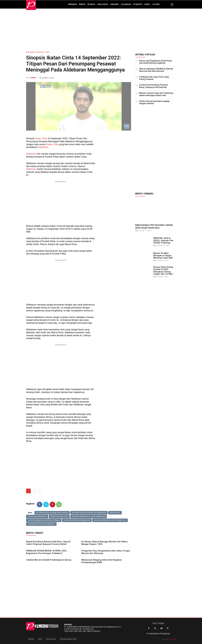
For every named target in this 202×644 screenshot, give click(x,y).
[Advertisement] (101, 28)
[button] (172, 4)
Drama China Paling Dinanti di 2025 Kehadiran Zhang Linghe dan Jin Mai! (163, 271)
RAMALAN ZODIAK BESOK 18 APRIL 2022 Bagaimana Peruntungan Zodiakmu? (46, 552)
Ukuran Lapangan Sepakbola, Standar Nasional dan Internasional (156, 70)
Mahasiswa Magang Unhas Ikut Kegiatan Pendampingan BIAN (102, 561)
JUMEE (33, 78)
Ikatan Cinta (41, 138)
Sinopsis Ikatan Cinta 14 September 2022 (89, 517)
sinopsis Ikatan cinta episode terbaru (44, 520)
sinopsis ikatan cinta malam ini (77, 520)
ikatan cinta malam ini (37, 517)
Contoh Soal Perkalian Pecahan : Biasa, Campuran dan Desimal (154, 86)
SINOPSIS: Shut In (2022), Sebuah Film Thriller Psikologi (163, 240)
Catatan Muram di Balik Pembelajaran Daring (49, 560)
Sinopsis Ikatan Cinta (59, 517)
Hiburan (40, 52)
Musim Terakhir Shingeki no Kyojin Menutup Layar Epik (163, 255)
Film (48, 52)
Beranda (30, 52)
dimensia (173, 639)
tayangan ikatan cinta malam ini (41, 524)
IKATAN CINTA (115, 513)
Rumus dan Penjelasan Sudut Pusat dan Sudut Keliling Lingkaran (155, 62)
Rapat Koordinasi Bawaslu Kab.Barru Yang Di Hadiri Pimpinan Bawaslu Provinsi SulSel (48, 543)
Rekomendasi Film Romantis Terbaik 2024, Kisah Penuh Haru (154, 226)
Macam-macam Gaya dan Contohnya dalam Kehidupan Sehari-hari (156, 94)
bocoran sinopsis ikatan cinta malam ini (89, 513)
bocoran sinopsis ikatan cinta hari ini (52, 513)
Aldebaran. (43, 147)
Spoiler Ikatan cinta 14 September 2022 (110, 520)
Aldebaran (31, 154)
